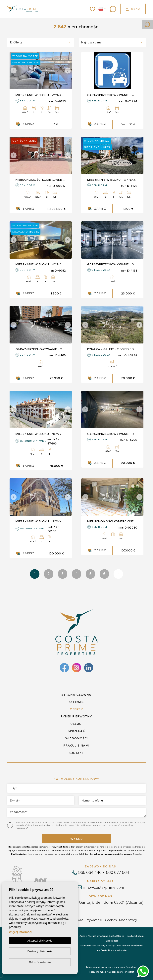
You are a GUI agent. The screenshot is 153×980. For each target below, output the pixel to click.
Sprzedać (76, 731)
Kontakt (77, 753)
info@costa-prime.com (104, 887)
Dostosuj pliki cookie (40, 951)
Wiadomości (77, 738)
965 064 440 (90, 872)
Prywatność (94, 920)
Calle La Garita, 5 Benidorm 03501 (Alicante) (103, 902)
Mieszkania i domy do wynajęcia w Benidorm (112, 967)
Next (68, 71)
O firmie (76, 702)
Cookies (111, 920)
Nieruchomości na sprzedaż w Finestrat (112, 972)
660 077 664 (118, 872)
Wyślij (76, 839)
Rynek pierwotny (76, 716)
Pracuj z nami (76, 746)
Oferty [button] (76, 709)
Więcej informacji (21, 932)
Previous (14, 71)
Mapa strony (128, 920)
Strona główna (76, 695)
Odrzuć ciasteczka (40, 962)
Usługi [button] (76, 724)
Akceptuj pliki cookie (40, 941)
